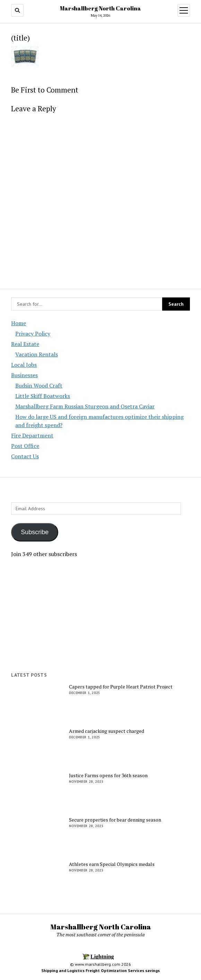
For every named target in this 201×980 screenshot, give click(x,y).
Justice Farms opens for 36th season (108, 775)
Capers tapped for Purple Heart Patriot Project (121, 687)
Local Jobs (24, 365)
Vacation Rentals (37, 354)
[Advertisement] (101, 615)
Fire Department (32, 435)
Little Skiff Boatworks (43, 396)
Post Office (25, 446)
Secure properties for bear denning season (115, 820)
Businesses (24, 375)
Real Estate (25, 344)
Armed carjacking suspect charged (107, 731)
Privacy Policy (33, 333)
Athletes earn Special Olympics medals (112, 864)
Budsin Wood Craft (39, 385)
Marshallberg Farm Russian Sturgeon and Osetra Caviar (85, 406)
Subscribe (35, 532)
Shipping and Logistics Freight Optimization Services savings (101, 970)
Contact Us (25, 456)
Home (19, 323)
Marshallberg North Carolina (101, 8)
